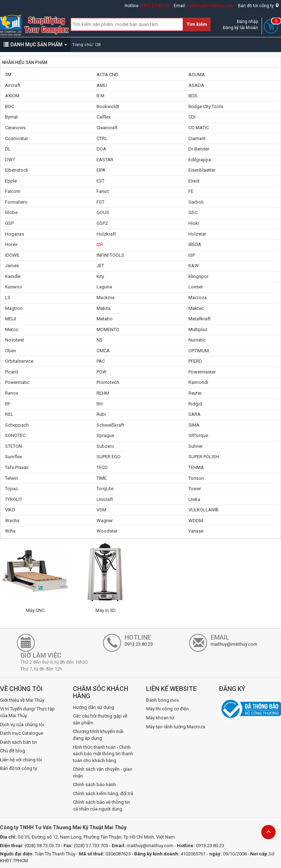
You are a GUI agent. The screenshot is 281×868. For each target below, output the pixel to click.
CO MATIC (199, 128)
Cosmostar (17, 138)
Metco (12, 329)
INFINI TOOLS (110, 255)
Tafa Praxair (17, 467)
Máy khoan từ (160, 718)
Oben (11, 351)
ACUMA (197, 75)
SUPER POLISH (204, 457)
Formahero (16, 202)
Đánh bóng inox (162, 700)
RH (100, 404)
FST (100, 202)
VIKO (10, 510)
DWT (10, 160)
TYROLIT (14, 499)
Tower (195, 489)
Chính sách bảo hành (94, 785)
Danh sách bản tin (18, 742)
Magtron (14, 308)
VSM (101, 510)
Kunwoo (14, 287)
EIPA (101, 170)
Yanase (196, 531)
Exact (194, 181)
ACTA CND (107, 75)
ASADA (196, 85)
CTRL (102, 138)
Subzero (105, 446)
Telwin (11, 478)
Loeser (196, 287)
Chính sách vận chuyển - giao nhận (103, 772)
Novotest (15, 340)
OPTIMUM (199, 351)
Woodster (107, 531)
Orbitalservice (19, 361)
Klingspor (198, 276)
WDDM (196, 521)
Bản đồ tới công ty (259, 6)
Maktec (196, 308)
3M (8, 75)
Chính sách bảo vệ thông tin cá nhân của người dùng (101, 806)
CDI (192, 117)
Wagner (105, 521)
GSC (193, 212)
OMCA (103, 351)
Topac (11, 489)
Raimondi (198, 382)
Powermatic (17, 382)
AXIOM (12, 96)
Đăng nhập (247, 22)
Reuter (195, 393)
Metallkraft (200, 319)
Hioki (194, 223)
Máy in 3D (106, 610)
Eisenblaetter (202, 170)
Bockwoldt (108, 106)
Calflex (104, 117)
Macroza (198, 298)
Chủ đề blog (13, 751)
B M (100, 96)
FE (191, 191)
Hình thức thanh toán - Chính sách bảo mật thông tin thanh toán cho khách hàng (103, 754)
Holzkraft (106, 234)
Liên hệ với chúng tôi (21, 760)
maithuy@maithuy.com (210, 6)
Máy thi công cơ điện (167, 709)
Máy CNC (35, 610)
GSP (9, 223)
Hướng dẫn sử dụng (93, 707)
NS (100, 340)
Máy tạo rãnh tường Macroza (176, 727)
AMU (102, 85)
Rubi (101, 414)
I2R (100, 244)
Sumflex (13, 457)
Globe (11, 212)
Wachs (12, 521)
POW (102, 372)
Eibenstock (17, 170)
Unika (194, 499)
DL (8, 149)
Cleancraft (107, 128)
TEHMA (196, 467)
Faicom (13, 191)
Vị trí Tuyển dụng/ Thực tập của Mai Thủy (27, 712)
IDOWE (12, 255)
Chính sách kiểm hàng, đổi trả (103, 793)
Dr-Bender (199, 149)
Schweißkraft (110, 425)
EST (100, 181)
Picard (11, 372)
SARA (195, 414)
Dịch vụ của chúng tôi (22, 725)
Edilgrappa (200, 160)
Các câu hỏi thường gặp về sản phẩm (100, 719)
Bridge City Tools (206, 106)
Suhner (196, 446)
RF (8, 404)
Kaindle (13, 276)
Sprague (105, 435)
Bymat (11, 117)
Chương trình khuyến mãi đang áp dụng (98, 735)
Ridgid (195, 404)
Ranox (11, 393)
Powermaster (202, 372)
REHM (103, 393)
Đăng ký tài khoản (240, 28)
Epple (11, 181)
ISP (192, 255)
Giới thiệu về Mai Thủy (22, 700)
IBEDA (195, 244)
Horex (11, 244)
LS (8, 298)
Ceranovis (15, 128)
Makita (104, 308)
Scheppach (17, 425)
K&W (194, 266)
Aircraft (13, 85)
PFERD (195, 361)
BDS (193, 96)
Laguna (104, 287)
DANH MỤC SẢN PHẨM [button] (35, 45)
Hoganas (15, 234)
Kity (100, 276)
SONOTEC (15, 435)
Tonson (196, 478)
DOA (101, 149)
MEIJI (11, 319)
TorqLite (105, 489)
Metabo (105, 319)
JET (100, 266)
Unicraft (105, 499)
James (12, 266)
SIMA (194, 425)
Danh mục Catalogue (22, 733)
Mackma (106, 298)
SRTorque (198, 435)
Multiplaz (198, 329)
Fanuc (103, 191)
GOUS (103, 212)
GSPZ (102, 223)
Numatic (197, 340)
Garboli (196, 202)
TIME (102, 478)
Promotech (108, 382)
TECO (102, 467)
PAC (101, 361)
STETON (13, 446)
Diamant (197, 138)
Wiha (10, 531)
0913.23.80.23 (155, 6)
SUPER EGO (109, 457)
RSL (9, 414)
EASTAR (105, 160)
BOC (10, 106)
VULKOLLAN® (203, 510)
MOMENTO (108, 329)
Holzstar (197, 234)
